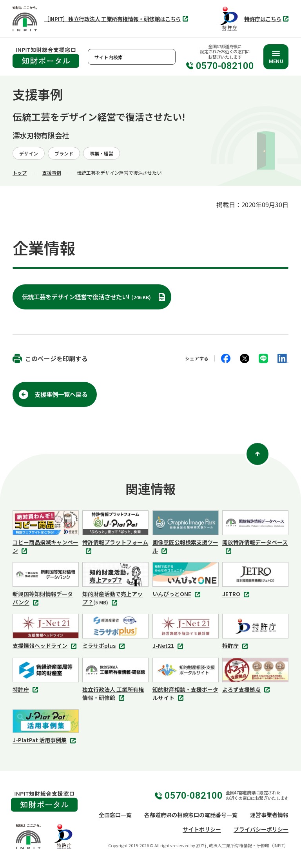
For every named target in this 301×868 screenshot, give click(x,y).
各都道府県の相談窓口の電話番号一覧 (191, 815)
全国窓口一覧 (115, 815)
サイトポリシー (202, 829)
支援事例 (52, 173)
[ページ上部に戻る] (257, 454)
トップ (20, 173)
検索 (168, 57)
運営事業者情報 (269, 815)
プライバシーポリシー (261, 829)
